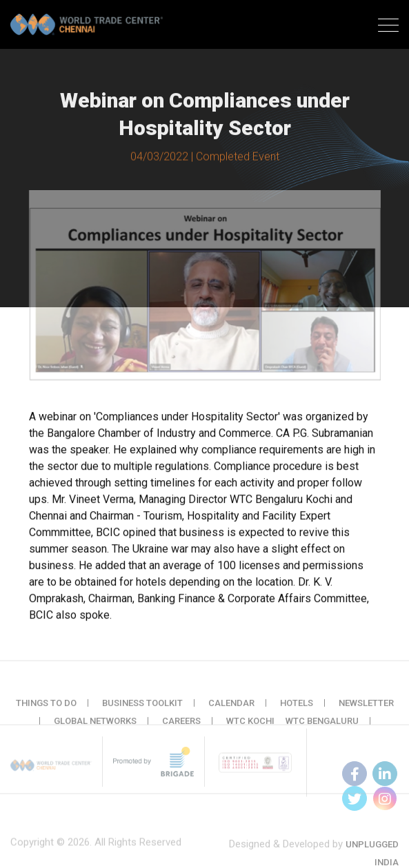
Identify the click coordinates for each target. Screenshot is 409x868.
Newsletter (366, 709)
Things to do (46, 709)
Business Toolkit (142, 709)
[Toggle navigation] (388, 27)
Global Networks (95, 727)
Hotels (297, 709)
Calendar (231, 709)
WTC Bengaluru (322, 727)
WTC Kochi (250, 727)
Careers (181, 727)
